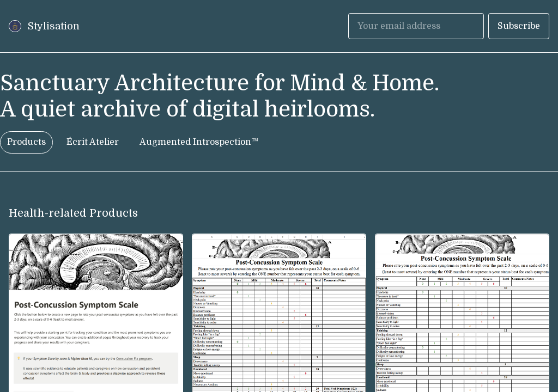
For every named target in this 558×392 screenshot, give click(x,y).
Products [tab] (26, 142)
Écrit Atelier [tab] (93, 142)
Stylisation (54, 26)
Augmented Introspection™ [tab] (199, 142)
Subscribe (519, 26)
